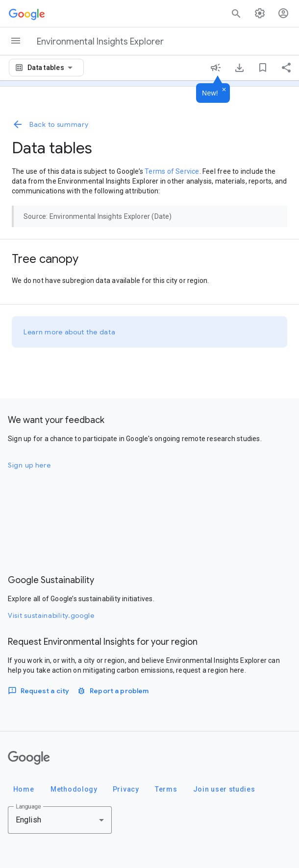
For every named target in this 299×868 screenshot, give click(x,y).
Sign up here (29, 465)
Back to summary (50, 124)
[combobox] (52, 68)
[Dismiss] (224, 90)
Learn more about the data (70, 332)
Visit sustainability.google (51, 615)
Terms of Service (172, 171)
